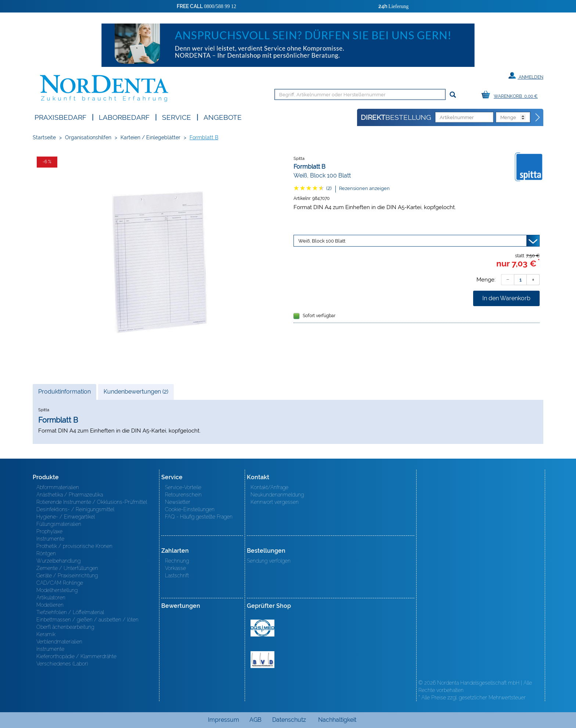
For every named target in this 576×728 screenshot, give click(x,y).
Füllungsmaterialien (59, 524)
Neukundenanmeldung (277, 495)
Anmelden (526, 76)
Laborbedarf (124, 117)
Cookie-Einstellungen (190, 509)
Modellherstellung (57, 590)
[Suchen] (453, 95)
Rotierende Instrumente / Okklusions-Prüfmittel (92, 502)
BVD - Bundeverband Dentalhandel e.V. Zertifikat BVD (262, 660)
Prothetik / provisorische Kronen (74, 546)
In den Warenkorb (506, 298)
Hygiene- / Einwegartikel (66, 517)
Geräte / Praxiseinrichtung (67, 575)
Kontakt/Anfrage (269, 487)
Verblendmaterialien (59, 642)
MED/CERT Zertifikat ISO (262, 628)
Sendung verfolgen (269, 561)
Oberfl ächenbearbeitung (65, 627)
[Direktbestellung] (538, 118)
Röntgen (46, 553)
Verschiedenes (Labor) (62, 664)
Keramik (46, 634)
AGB (255, 720)
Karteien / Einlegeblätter (150, 137)
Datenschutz (289, 720)
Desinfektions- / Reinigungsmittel (75, 509)
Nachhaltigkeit (337, 720)
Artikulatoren (51, 598)
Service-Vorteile (183, 487)
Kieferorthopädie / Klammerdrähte (76, 656)
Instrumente (50, 539)
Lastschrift (177, 575)
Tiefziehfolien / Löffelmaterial (70, 612)
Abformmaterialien (58, 487)
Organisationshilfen (88, 137)
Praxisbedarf (60, 117)
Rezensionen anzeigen (364, 188)
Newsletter (178, 502)
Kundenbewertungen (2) (136, 392)
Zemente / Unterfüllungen (67, 568)
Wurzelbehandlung (58, 561)
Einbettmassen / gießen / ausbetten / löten (87, 620)
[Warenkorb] (511, 95)
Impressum (224, 720)
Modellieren (50, 605)
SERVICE (177, 117)
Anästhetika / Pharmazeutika (70, 495)
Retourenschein (183, 495)
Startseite (44, 137)
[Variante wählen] (417, 241)
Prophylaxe (49, 531)
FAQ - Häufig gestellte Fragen (199, 517)
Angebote (223, 117)
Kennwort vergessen (275, 502)
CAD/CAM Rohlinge (60, 583)
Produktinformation (64, 394)
